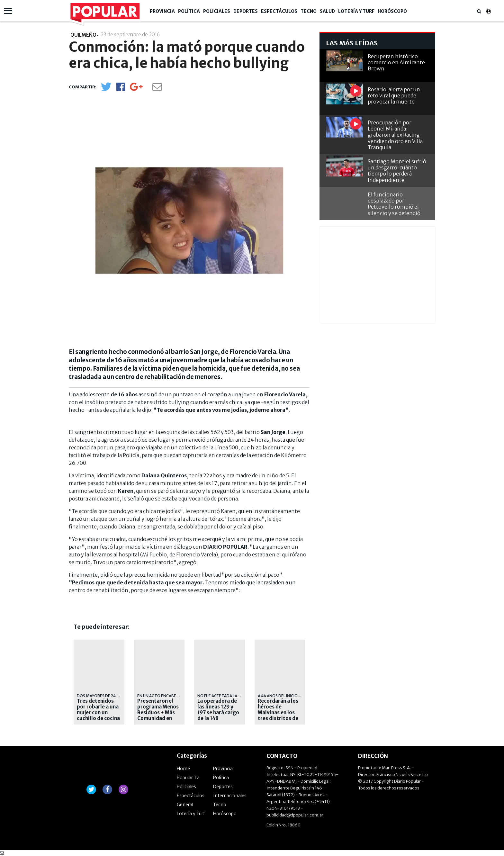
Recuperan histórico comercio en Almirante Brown (396, 62)
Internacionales (230, 796)
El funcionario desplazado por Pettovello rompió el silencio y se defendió (394, 204)
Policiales (217, 11)
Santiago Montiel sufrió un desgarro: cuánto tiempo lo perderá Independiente (397, 171)
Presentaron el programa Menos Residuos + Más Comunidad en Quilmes (158, 713)
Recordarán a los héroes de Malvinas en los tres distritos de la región (278, 713)
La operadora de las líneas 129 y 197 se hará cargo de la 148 (218, 710)
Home (183, 769)
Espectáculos (279, 11)
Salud (327, 11)
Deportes (246, 11)
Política (189, 11)
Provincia (162, 11)
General (185, 805)
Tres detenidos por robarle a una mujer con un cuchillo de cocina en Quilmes (98, 713)
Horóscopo (392, 11)
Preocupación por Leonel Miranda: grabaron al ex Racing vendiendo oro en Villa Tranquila (395, 135)
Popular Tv (188, 778)
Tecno (309, 11)
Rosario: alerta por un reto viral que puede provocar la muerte (394, 95)
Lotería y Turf (356, 11)
